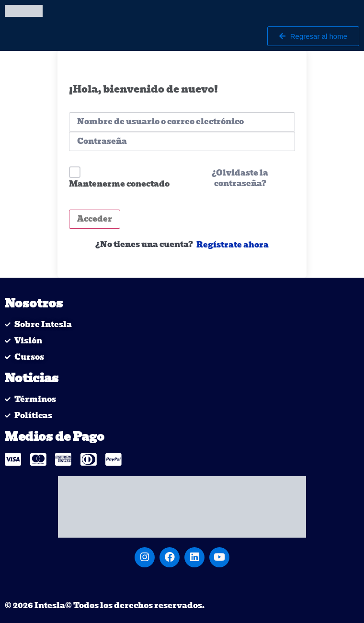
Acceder (95, 219)
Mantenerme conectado (119, 184)
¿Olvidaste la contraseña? (240, 178)
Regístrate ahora (233, 245)
